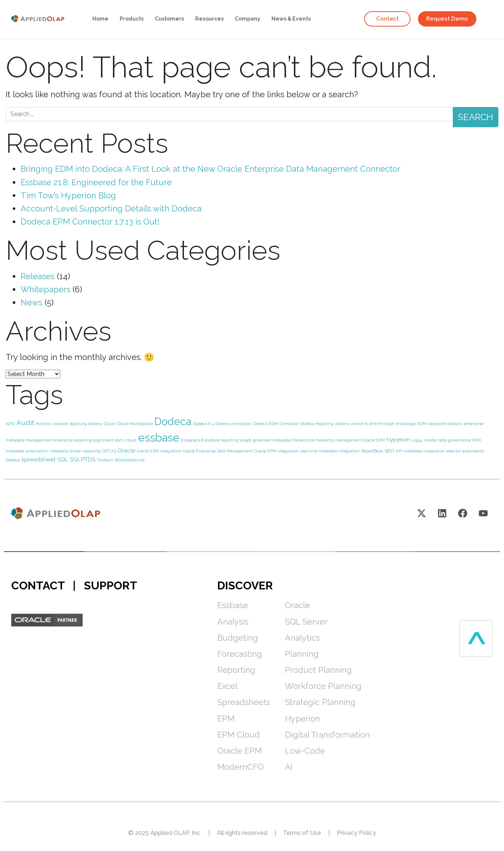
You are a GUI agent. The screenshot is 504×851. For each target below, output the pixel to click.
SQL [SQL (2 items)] (63, 459)
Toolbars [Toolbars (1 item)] (105, 460)
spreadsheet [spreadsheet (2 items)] (39, 459)
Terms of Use (302, 833)
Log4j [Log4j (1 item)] (417, 440)
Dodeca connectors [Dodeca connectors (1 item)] (234, 424)
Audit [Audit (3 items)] (25, 423)
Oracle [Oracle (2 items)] (126, 450)
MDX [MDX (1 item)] (477, 440)
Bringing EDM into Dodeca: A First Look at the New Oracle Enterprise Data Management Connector (210, 169)
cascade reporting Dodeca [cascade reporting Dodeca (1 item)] (77, 424)
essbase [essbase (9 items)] (159, 438)
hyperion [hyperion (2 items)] (398, 440)
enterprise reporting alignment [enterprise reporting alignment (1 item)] (83, 440)
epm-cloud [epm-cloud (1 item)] (126, 440)
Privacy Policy (357, 833)
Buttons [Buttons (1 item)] (43, 424)
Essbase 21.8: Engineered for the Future (96, 182)
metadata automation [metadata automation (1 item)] (27, 451)
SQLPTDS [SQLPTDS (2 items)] (83, 459)
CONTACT (38, 585)
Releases (38, 276)
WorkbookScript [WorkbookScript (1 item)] (130, 460)
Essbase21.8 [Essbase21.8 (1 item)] (192, 440)
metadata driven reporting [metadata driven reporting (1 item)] (75, 451)
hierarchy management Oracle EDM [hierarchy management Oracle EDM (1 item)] (351, 440)
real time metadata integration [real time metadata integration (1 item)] (330, 451)
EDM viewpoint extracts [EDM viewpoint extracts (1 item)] (440, 424)
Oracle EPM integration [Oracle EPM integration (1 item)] (276, 451)
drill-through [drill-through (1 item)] (382, 424)
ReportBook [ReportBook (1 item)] (372, 451)
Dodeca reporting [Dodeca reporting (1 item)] (317, 424)
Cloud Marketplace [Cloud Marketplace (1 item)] (135, 424)
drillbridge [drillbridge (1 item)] (406, 424)
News (31, 302)
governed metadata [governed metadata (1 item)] (272, 440)
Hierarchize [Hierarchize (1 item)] (303, 440)
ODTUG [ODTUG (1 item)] (109, 451)
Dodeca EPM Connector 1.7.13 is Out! (90, 222)
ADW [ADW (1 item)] (10, 424)
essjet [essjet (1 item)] (246, 440)
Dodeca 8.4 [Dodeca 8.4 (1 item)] (203, 424)
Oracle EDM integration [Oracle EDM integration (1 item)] (159, 451)
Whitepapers (45, 289)
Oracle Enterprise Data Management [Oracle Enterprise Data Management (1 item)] (218, 451)
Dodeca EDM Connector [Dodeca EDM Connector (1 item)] (276, 424)
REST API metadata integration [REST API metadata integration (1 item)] (415, 451)
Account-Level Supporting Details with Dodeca (111, 208)
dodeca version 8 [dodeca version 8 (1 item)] (351, 424)
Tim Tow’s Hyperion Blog (68, 195)
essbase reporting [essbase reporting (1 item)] (222, 440)
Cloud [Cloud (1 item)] (110, 424)
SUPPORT (110, 585)
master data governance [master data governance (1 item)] (447, 440)
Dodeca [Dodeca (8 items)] (173, 422)
